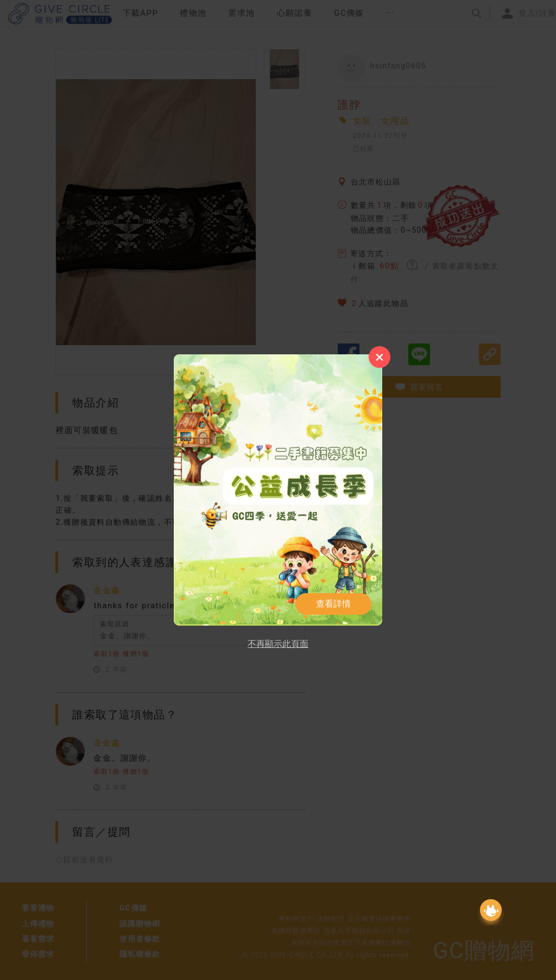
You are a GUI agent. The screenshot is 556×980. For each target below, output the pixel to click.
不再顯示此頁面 (278, 644)
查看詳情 (333, 604)
